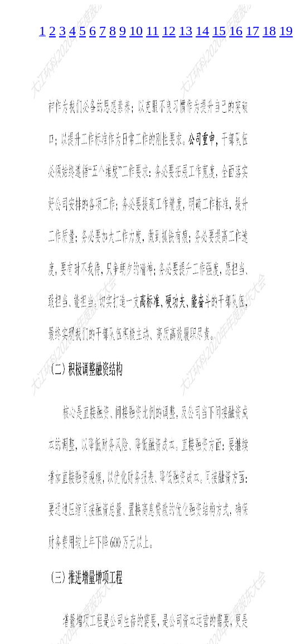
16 (236, 31)
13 (186, 31)
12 (169, 31)
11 (152, 31)
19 (286, 31)
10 (136, 31)
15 (219, 31)
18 (269, 31)
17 (253, 31)
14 (202, 31)
